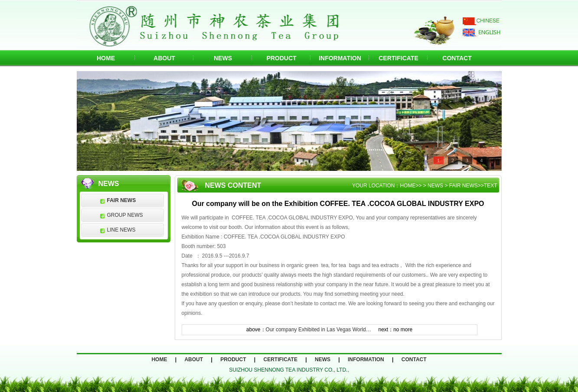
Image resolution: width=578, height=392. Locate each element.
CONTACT (457, 58)
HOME (106, 58)
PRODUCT (281, 58)
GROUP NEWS (125, 215)
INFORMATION (340, 58)
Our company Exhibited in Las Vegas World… (318, 330)
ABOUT (164, 58)
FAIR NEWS (122, 200)
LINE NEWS (121, 230)
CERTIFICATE (398, 58)
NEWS (223, 58)
